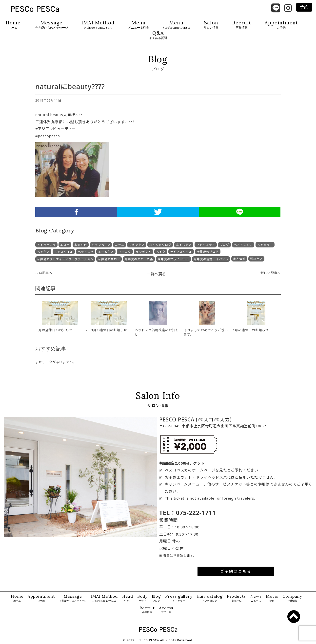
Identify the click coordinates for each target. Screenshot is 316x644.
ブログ (224, 245)
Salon (211, 25)
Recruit (242, 25)
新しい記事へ (271, 273)
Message (52, 25)
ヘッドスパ (86, 252)
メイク (161, 252)
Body (142, 598)
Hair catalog (210, 598)
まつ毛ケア (143, 252)
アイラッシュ (46, 245)
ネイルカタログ (160, 245)
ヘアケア (43, 252)
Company (292, 598)
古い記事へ (44, 273)
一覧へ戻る (156, 274)
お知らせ (81, 245)
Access (166, 610)
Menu (138, 25)
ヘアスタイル (64, 252)
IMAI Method (98, 25)
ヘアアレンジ (243, 245)
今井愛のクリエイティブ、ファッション (65, 259)
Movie (272, 598)
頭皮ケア (256, 259)
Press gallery (179, 598)
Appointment (281, 25)
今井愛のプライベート (173, 259)
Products (236, 598)
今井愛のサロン (109, 259)
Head (128, 598)
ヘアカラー (265, 245)
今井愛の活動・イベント (211, 259)
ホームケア (106, 252)
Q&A (158, 35)
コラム (119, 245)
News (256, 598)
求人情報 (239, 259)
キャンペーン (101, 245)
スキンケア (137, 245)
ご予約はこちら (236, 571)
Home (13, 25)
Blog (156, 598)
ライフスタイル (181, 252)
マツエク (125, 252)
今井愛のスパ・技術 (139, 259)
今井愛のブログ (208, 252)
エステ (65, 245)
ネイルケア (184, 245)
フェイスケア (206, 245)
